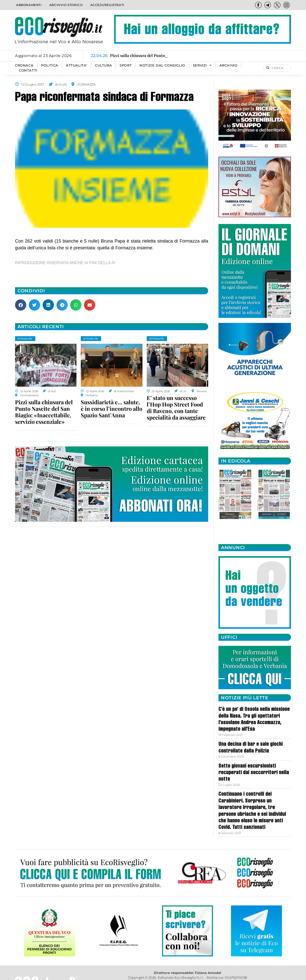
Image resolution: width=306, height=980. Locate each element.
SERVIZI (202, 66)
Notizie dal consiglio (162, 65)
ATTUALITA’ (77, 65)
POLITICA (50, 65)
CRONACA (24, 65)
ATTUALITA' (25, 339)
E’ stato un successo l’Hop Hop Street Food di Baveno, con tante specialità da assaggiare (176, 408)
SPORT (126, 65)
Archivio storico (66, 5)
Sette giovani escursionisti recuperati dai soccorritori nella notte (254, 773)
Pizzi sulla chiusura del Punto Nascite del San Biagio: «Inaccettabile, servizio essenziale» (44, 412)
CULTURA (103, 65)
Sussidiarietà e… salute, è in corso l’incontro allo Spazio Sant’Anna (111, 409)
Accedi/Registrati (107, 5)
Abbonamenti (29, 5)
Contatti (28, 70)
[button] (21, 305)
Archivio (228, 65)
